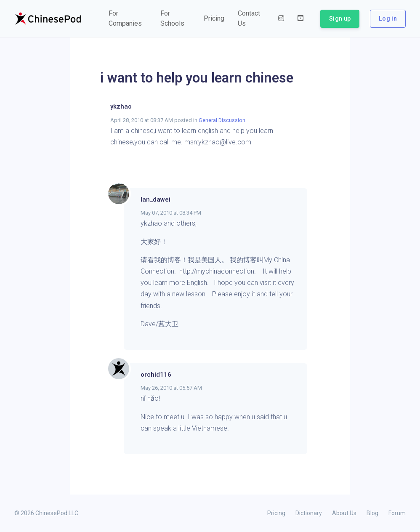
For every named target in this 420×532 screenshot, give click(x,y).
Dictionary (309, 513)
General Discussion (222, 120)
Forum (397, 513)
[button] (128, 19)
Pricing (276, 513)
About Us (344, 513)
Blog (372, 513)
